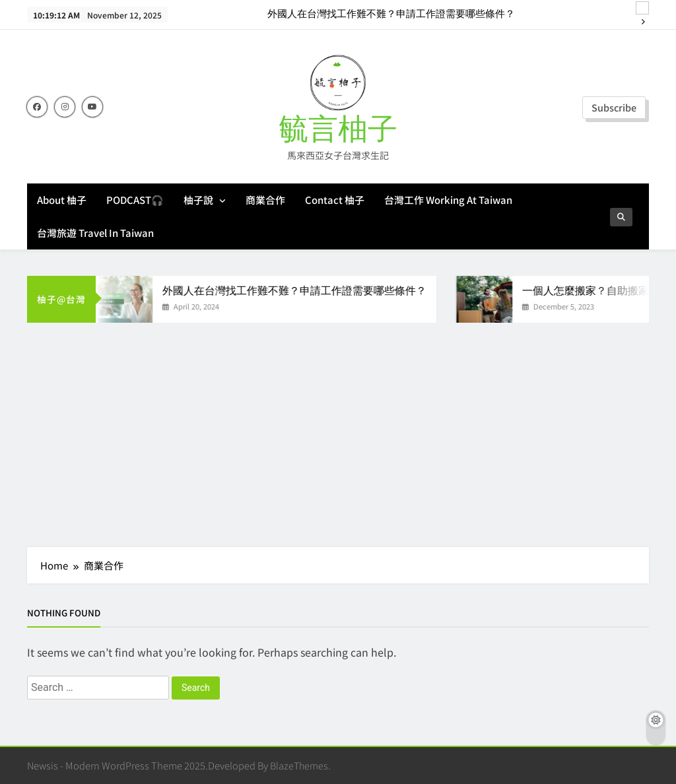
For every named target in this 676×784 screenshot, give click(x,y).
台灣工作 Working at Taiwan (448, 200)
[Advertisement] (338, 428)
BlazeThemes (299, 765)
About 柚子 (62, 200)
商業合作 (265, 200)
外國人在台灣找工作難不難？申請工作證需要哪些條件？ (391, 15)
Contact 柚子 (335, 200)
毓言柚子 (338, 130)
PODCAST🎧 (135, 200)
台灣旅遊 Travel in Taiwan (95, 233)
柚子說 (198, 200)
